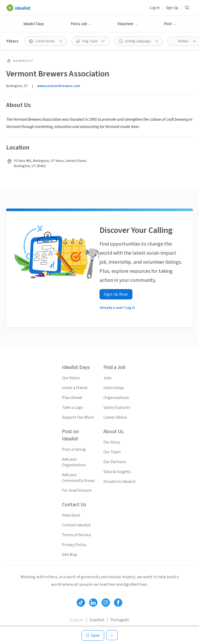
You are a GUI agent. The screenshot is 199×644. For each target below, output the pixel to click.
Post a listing (74, 449)
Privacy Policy (74, 545)
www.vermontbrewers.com (59, 86)
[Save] (93, 635)
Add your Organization (74, 462)
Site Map (70, 555)
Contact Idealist (76, 525)
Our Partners (115, 462)
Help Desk (71, 515)
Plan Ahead (72, 398)
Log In (155, 8)
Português (120, 620)
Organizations (116, 398)
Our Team (112, 452)
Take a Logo (73, 407)
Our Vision (71, 378)
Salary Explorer (117, 407)
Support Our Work (78, 417)
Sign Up (172, 8)
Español (97, 620)
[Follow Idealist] (81, 603)
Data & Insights (117, 472)
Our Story (112, 442)
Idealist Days (34, 24)
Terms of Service (76, 535)
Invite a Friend (74, 388)
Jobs (108, 378)
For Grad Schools (77, 490)
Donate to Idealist (120, 482)
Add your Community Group (78, 478)
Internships (114, 388)
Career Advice (115, 417)
